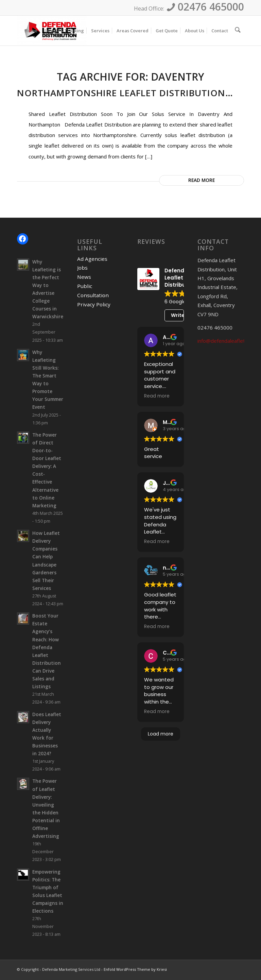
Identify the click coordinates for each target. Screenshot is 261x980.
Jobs (83, 268)
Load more (161, 734)
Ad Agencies (92, 259)
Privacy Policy (94, 303)
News (84, 276)
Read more (202, 180)
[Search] (238, 31)
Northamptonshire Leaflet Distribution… (125, 93)
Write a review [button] (177, 315)
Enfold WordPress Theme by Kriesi (135, 970)
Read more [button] (157, 396)
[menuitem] (32, 31)
